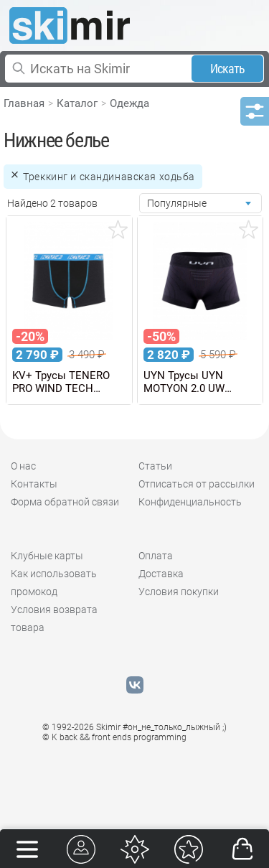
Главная (24, 103)
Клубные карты (47, 556)
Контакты (34, 484)
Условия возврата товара (54, 619)
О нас (23, 466)
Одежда (129, 103)
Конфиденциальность (190, 502)
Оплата (156, 556)
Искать (228, 69)
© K (114, 737)
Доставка (161, 574)
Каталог (77, 103)
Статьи (155, 466)
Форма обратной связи (65, 502)
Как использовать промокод (54, 583)
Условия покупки (179, 592)
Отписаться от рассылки (197, 484)
